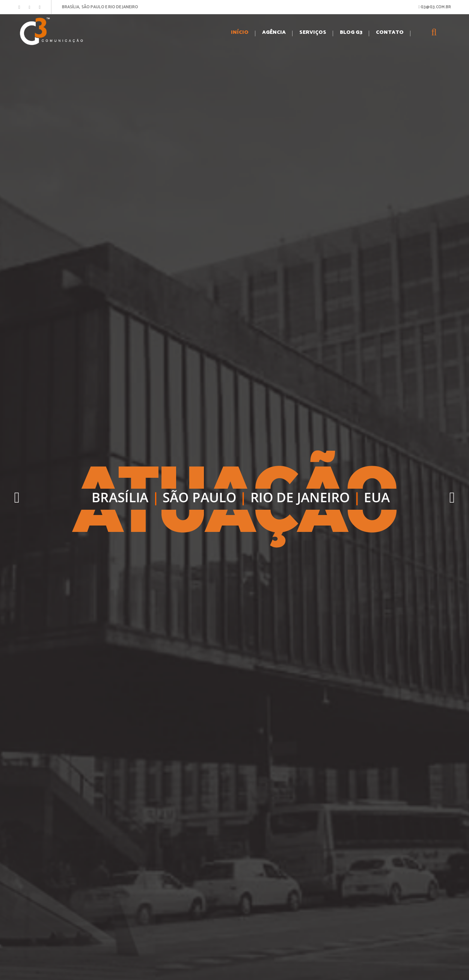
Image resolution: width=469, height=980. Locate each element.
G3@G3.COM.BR (435, 7)
